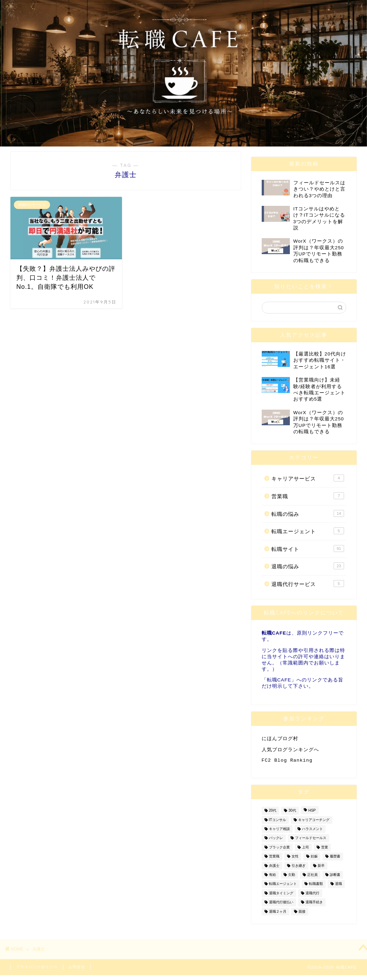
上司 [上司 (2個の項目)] (305, 850)
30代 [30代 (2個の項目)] (292, 814)
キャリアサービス (308, 478)
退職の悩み (308, 566)
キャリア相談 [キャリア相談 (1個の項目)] (279, 832)
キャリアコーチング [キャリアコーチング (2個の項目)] (314, 823)
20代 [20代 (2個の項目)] (273, 814)
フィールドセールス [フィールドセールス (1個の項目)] (311, 841)
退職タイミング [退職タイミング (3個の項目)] (281, 896)
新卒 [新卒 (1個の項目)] (321, 868)
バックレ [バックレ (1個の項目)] (276, 841)
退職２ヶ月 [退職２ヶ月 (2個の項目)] (278, 914)
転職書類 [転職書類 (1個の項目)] (316, 887)
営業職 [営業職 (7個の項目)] (274, 859)
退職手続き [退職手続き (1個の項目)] (314, 905)
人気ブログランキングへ (290, 751)
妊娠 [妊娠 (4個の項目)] (314, 859)
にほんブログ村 (280, 739)
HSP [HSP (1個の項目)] (312, 814)
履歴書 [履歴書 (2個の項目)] (335, 859)
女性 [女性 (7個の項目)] (295, 859)
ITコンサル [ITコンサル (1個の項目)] (278, 823)
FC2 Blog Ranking (287, 763)
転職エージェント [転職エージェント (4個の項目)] (283, 887)
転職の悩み (308, 513)
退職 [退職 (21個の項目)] (339, 887)
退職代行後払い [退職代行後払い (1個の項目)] (281, 905)
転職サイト (308, 548)
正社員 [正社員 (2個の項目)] (312, 877)
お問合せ (77, 970)
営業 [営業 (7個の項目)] (325, 850)
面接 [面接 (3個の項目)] (302, 914)
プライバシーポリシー (37, 970)
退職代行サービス (308, 584)
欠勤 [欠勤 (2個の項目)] (292, 877)
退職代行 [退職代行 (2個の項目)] (312, 896)
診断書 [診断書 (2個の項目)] (335, 877)
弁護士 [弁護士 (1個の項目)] (274, 868)
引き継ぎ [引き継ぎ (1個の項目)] (299, 868)
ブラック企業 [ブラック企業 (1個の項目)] (279, 850)
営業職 (308, 496)
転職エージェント (308, 531)
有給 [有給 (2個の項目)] (272, 877)
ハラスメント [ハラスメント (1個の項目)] (312, 832)
